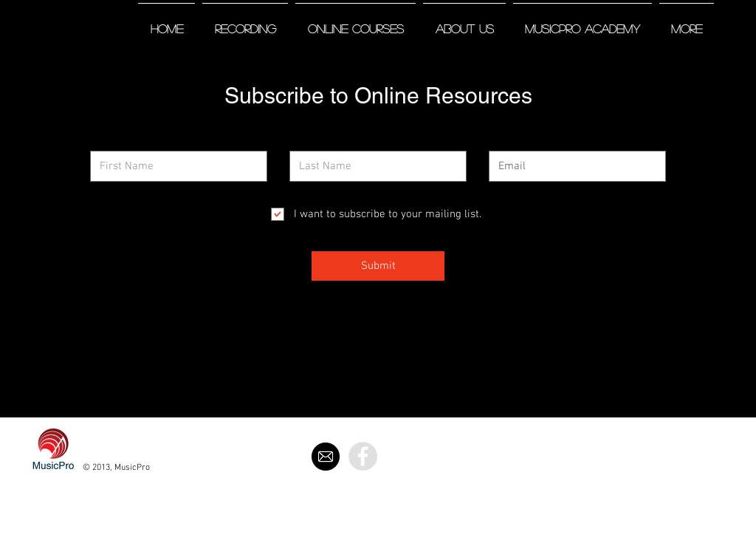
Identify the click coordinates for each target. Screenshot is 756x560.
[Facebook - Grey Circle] (363, 456)
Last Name (311, 140)
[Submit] (378, 266)
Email (500, 140)
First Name (112, 140)
